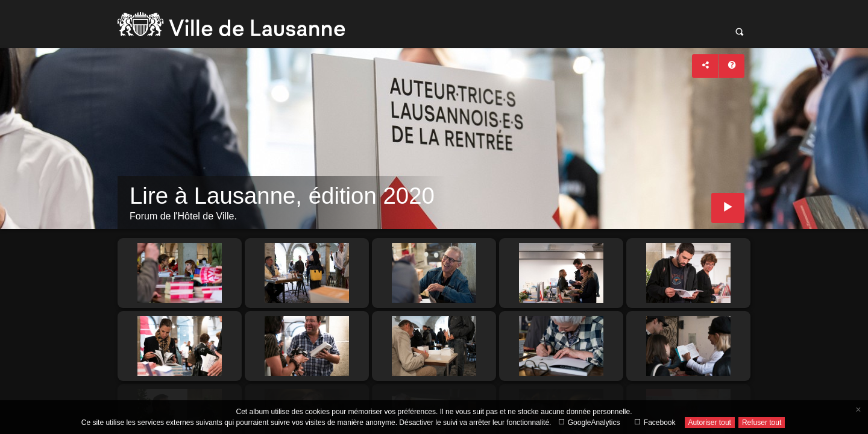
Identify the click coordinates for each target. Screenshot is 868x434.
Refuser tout (762, 423)
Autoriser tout (710, 423)
